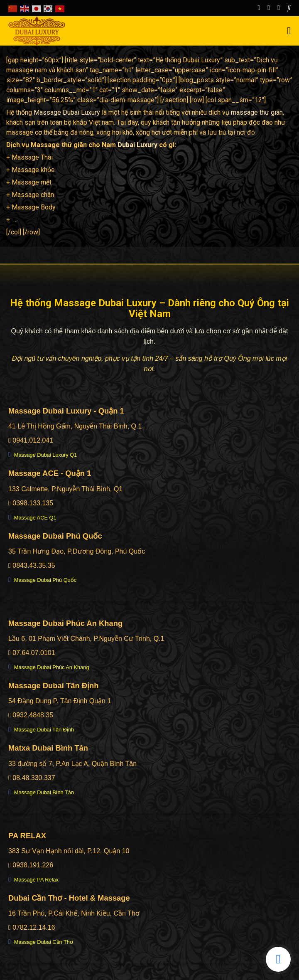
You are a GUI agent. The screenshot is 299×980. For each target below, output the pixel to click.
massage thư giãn (257, 112)
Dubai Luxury (137, 145)
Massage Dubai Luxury (67, 112)
